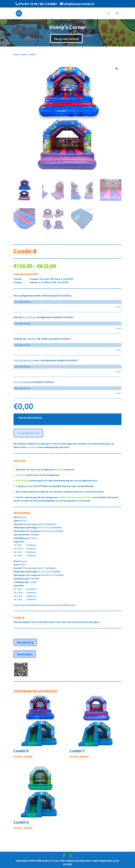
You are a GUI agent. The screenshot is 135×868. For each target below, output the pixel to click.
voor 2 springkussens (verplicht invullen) (46, 360)
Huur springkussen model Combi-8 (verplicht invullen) (43, 296)
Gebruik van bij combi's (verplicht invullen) (42, 339)
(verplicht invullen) (34, 382)
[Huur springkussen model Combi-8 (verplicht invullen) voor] (67, 302)
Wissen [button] (119, 307)
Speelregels (25, 654)
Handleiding (25, 642)
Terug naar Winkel (66, 39)
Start (16, 54)
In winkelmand (28, 433)
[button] (117, 69)
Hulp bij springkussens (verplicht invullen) (44, 317)
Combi (23, 54)
